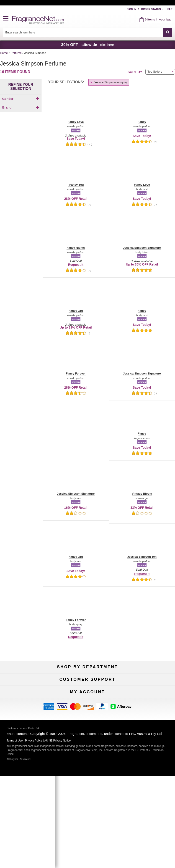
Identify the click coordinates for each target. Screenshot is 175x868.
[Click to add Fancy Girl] (20, 165)
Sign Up (88, 845)
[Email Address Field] (97, 824)
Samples (87, 689)
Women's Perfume (28, 689)
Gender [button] (21, 99)
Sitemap (147, 748)
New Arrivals (147, 689)
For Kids (147, 681)
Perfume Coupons (147, 755)
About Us (28, 748)
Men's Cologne (28, 696)
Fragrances (28, 681)
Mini (147, 696)
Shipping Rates (88, 748)
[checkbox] (21, 107)
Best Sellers (88, 696)
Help (169, 9)
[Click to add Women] (21, 107)
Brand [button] (21, 115)
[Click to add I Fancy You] (20, 186)
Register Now (28, 800)
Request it (76, 265)
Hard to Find (147, 704)
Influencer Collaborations (28, 763)
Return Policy (87, 733)
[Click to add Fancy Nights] (20, 174)
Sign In (131, 9)
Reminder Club (87, 800)
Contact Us (28, 741)
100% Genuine (147, 733)
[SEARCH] (168, 32)
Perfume (17, 53)
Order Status (151, 9)
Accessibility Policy (28, 755)
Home (4, 53)
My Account (28, 793)
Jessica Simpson (108, 82)
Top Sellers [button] (155, 72)
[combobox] (88, 32)
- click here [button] (87, 45)
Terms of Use (147, 741)
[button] (8, 19)
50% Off (87, 681)
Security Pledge (87, 741)
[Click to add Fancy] (20, 155)
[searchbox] (83, 32)
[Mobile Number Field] (97, 835)
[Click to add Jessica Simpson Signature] (20, 198)
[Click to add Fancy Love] (20, 169)
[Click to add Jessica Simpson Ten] (20, 205)
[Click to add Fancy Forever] (20, 160)
